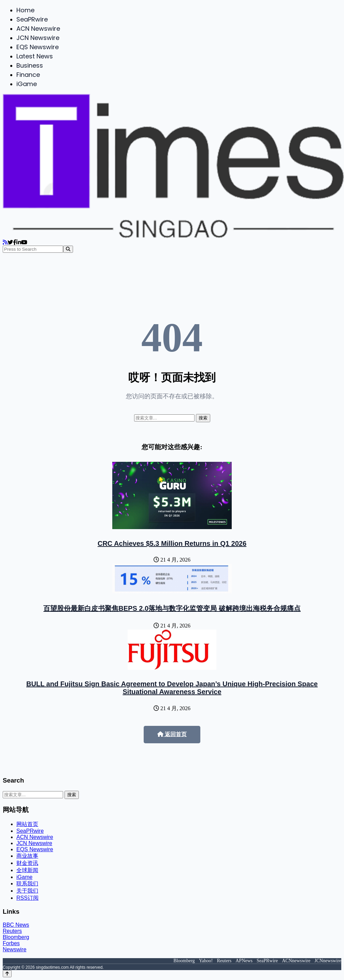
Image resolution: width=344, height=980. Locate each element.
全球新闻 (27, 870)
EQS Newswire (38, 47)
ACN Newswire (38, 29)
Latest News (35, 56)
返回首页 (172, 734)
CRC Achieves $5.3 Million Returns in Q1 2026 (172, 543)
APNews (244, 961)
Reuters (12, 931)
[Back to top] (7, 974)
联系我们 (27, 884)
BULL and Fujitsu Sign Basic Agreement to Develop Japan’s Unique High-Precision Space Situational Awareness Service (172, 688)
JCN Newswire (38, 38)
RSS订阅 (27, 898)
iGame (27, 84)
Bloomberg (16, 937)
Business (30, 65)
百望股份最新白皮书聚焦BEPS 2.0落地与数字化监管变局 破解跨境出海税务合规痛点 (172, 608)
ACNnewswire (296, 961)
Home (25, 10)
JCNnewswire (328, 961)
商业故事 (27, 856)
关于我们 (27, 891)
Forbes (11, 943)
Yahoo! (206, 961)
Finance (28, 75)
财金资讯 (27, 863)
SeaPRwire (32, 19)
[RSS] (5, 242)
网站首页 (27, 824)
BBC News (16, 925)
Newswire (15, 949)
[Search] (68, 249)
